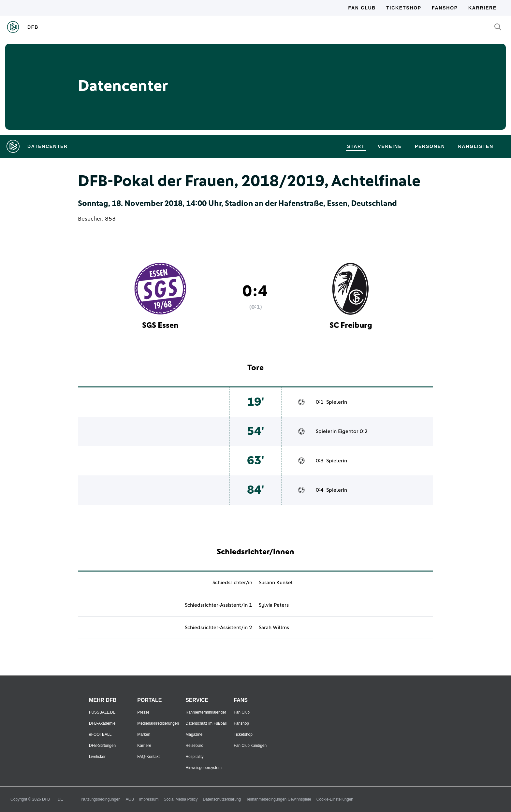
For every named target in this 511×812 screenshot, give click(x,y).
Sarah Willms (274, 628)
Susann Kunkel (276, 583)
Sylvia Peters (274, 605)
